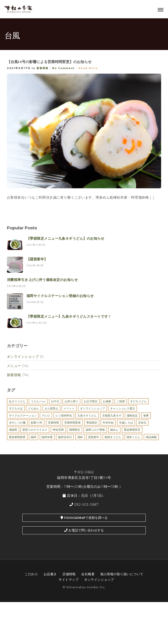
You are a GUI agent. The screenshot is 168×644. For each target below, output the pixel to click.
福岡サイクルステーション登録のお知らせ (60, 296)
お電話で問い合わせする (84, 530)
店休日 (142, 423)
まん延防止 (51, 408)
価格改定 (132, 415)
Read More (88, 68)
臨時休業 (47, 437)
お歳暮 (107, 401)
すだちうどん (138, 401)
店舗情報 (69, 574)
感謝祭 (13, 430)
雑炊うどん (133, 437)
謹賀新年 (94, 437)
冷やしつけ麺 (17, 423)
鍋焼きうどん (113, 437)
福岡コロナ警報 (95, 430)
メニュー (14, 366)
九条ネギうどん (87, 415)
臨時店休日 (65, 437)
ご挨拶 (121, 401)
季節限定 (92, 423)
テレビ (46, 415)
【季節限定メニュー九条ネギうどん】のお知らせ (65, 238)
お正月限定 (91, 401)
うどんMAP (38, 401)
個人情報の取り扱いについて (122, 574)
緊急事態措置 (17, 437)
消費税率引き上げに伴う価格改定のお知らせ (42, 280)
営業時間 (53, 423)
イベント (69, 408)
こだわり (31, 574)
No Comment (63, 68)
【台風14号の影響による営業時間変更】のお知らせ (49, 62)
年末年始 (108, 423)
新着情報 (42, 68)
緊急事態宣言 (132, 430)
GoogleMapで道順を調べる (84, 518)
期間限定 (75, 430)
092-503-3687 (84, 504)
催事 (146, 415)
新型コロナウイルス (35, 430)
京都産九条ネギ (112, 415)
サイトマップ (69, 580)
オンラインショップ (23, 357)
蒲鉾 (80, 437)
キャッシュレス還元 (123, 408)
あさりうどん (17, 401)
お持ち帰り (71, 401)
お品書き (50, 574)
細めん (114, 430)
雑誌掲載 (151, 437)
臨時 (34, 437)
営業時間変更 (73, 423)
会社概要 (88, 574)
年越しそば (126, 423)
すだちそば (16, 408)
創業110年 (37, 423)
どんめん (34, 408)
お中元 (55, 401)
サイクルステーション (23, 415)
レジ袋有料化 (64, 415)
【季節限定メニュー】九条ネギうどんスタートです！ (69, 316)
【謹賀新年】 (37, 259)
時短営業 (58, 430)
